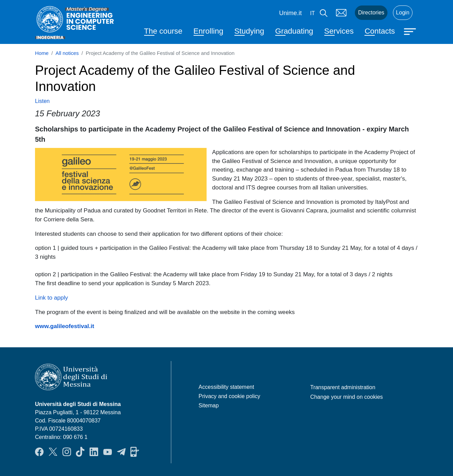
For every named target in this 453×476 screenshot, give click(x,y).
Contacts (380, 31)
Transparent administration (343, 387)
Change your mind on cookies (347, 397)
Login (403, 13)
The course (163, 31)
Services (339, 31)
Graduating (294, 31)
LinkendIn (94, 452)
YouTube (108, 452)
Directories (371, 13)
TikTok (80, 452)
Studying (249, 31)
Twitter (53, 452)
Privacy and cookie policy (230, 396)
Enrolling (208, 31)
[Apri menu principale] (411, 31)
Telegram (121, 452)
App (135, 452)
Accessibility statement (226, 387)
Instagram (67, 452)
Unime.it (290, 13)
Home (42, 53)
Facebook (39, 452)
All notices (67, 53)
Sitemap (209, 405)
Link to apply (51, 298)
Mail (341, 13)
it (312, 13)
